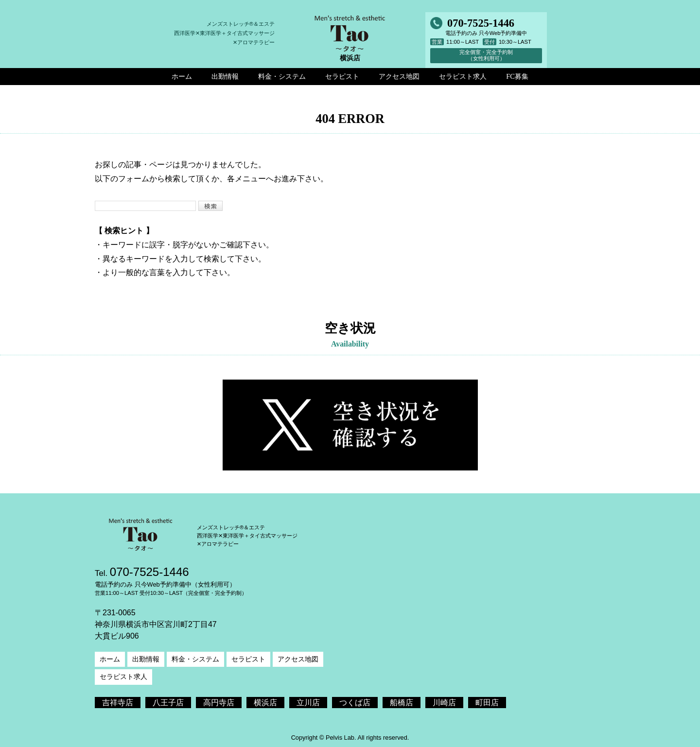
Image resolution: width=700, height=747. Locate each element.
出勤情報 (146, 659)
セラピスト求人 (123, 677)
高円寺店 (219, 703)
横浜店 (265, 703)
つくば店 (355, 703)
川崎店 (444, 703)
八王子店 (168, 703)
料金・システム (195, 659)
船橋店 (402, 703)
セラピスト (248, 659)
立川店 (308, 703)
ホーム (110, 659)
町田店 (487, 703)
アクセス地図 (298, 659)
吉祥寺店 (118, 703)
